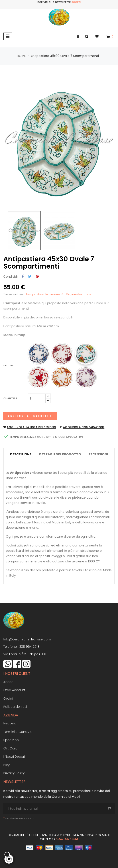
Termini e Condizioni (19, 732)
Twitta (30, 277)
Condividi (23, 277)
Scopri (76, 2)
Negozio (10, 723)
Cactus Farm (67, 839)
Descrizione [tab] (21, 454)
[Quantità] (37, 398)
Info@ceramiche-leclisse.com (27, 639)
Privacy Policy (14, 773)
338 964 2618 (29, 647)
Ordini (8, 698)
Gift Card (10, 748)
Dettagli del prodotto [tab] (60, 454)
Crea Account (14, 690)
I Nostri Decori (14, 757)
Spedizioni (11, 740)
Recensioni (98, 454)
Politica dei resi (15, 707)
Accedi (9, 682)
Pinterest (37, 277)
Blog (7, 765)
